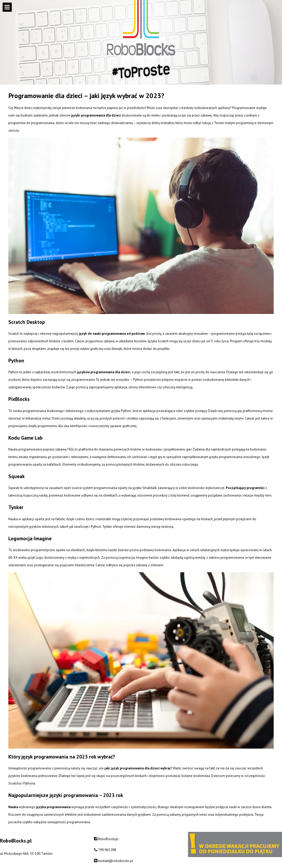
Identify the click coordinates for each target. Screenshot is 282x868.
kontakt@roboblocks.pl (116, 861)
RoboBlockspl (108, 839)
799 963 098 (107, 850)
